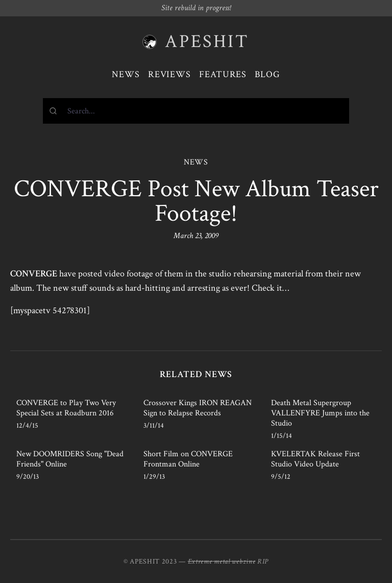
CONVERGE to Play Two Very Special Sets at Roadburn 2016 (66, 408)
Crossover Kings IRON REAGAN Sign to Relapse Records (198, 408)
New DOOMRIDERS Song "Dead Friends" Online (70, 459)
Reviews (169, 74)
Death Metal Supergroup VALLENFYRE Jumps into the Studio (320, 413)
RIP (263, 562)
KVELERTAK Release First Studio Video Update (315, 459)
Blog (267, 74)
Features (223, 74)
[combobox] (196, 111)
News (126, 74)
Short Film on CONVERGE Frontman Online (188, 459)
